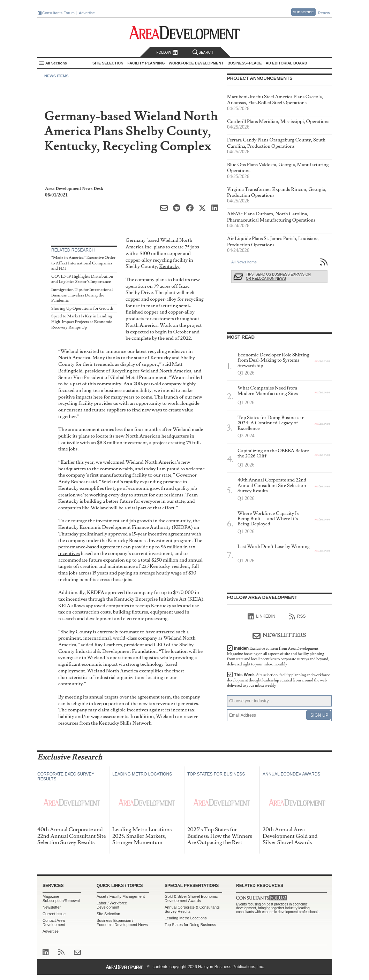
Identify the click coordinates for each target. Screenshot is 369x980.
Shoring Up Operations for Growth (82, 308)
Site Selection (108, 914)
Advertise (87, 13)
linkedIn (261, 617)
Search (203, 52)
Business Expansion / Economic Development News (122, 923)
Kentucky (169, 266)
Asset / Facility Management (121, 896)
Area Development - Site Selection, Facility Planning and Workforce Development (185, 33)
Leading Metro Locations (186, 918)
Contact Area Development (54, 923)
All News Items (244, 262)
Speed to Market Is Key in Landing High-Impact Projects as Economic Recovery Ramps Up (82, 322)
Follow (167, 52)
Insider (278, 656)
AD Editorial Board (287, 63)
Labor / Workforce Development (112, 905)
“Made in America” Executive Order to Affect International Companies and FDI (83, 263)
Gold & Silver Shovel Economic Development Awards (191, 898)
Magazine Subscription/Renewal (61, 898)
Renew (324, 13)
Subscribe (303, 12)
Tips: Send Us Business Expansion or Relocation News (278, 276)
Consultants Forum (58, 13)
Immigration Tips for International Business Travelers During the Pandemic (82, 295)
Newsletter (52, 907)
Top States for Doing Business (190, 925)
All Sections (56, 63)
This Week (278, 680)
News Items (57, 76)
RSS (297, 617)
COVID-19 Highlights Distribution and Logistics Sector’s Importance (82, 279)
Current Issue (54, 914)
